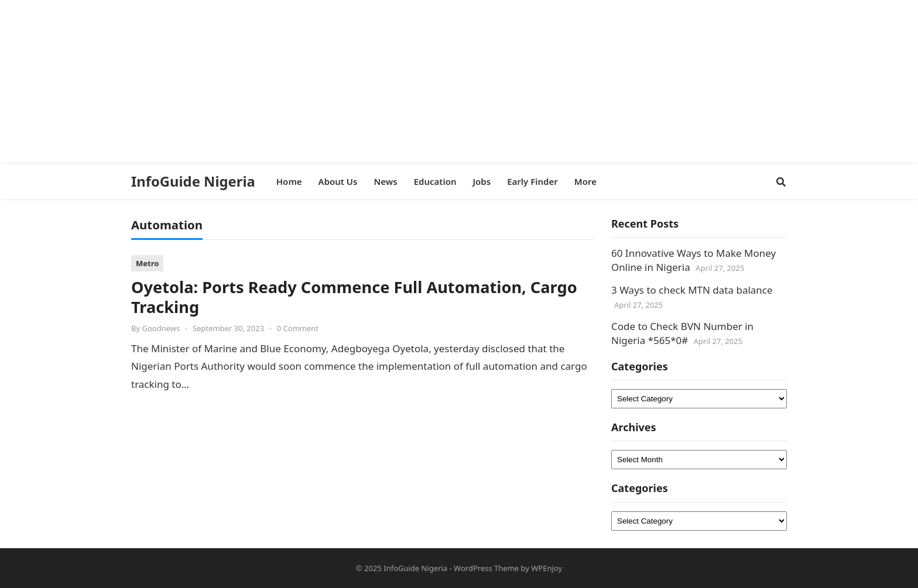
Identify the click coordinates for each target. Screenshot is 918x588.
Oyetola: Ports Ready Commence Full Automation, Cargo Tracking (354, 297)
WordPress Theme (486, 568)
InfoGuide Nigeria (193, 181)
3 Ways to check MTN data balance (692, 290)
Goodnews (161, 328)
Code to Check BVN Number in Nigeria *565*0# (682, 333)
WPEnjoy (547, 568)
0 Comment (298, 328)
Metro (147, 263)
